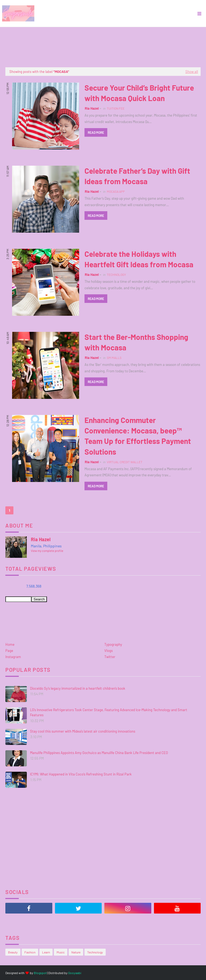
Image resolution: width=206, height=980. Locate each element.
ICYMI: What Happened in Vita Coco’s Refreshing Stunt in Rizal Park (81, 774)
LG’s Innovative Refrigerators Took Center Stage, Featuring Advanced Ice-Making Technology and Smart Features (109, 712)
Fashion (30, 952)
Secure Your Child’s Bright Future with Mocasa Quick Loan (139, 93)
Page (9, 651)
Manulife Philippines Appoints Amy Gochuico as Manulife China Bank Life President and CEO (99, 753)
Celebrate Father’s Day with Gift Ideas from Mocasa (137, 176)
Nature (76, 952)
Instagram (13, 657)
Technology (95, 952)
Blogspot (40, 973)
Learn (46, 952)
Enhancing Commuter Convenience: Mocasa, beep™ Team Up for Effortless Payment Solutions (138, 436)
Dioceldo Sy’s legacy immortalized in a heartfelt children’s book (78, 688)
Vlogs (108, 651)
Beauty (13, 952)
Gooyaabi (75, 973)
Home (10, 644)
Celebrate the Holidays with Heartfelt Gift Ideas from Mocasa (139, 259)
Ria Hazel (92, 108)
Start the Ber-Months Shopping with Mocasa (136, 342)
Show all (192, 72)
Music (61, 952)
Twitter (110, 657)
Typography (113, 644)
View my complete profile (47, 551)
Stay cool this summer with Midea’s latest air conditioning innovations (83, 731)
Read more (96, 132)
